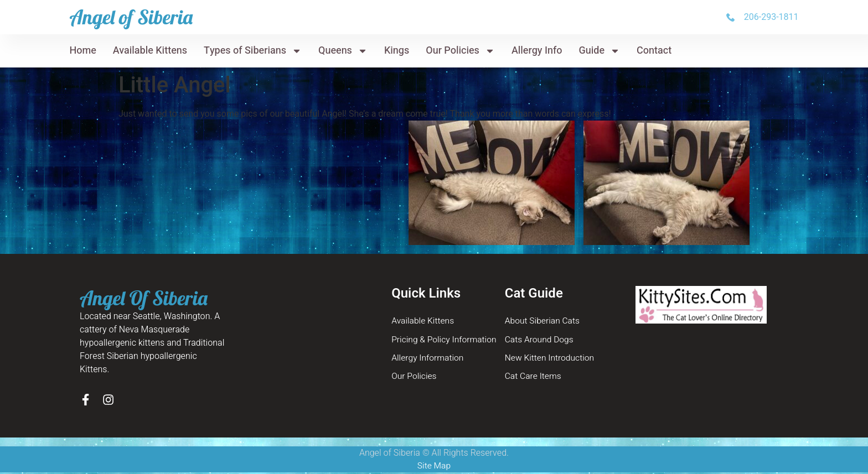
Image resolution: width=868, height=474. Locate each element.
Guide (600, 51)
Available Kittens (150, 51)
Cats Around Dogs (540, 340)
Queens (343, 51)
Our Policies (460, 51)
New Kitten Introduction (551, 359)
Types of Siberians (253, 51)
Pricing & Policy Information (445, 340)
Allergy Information (428, 359)
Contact (654, 51)
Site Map (434, 467)
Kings (397, 51)
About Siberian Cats (543, 321)
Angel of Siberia (131, 17)
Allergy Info (537, 51)
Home (82, 51)
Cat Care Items (534, 378)
